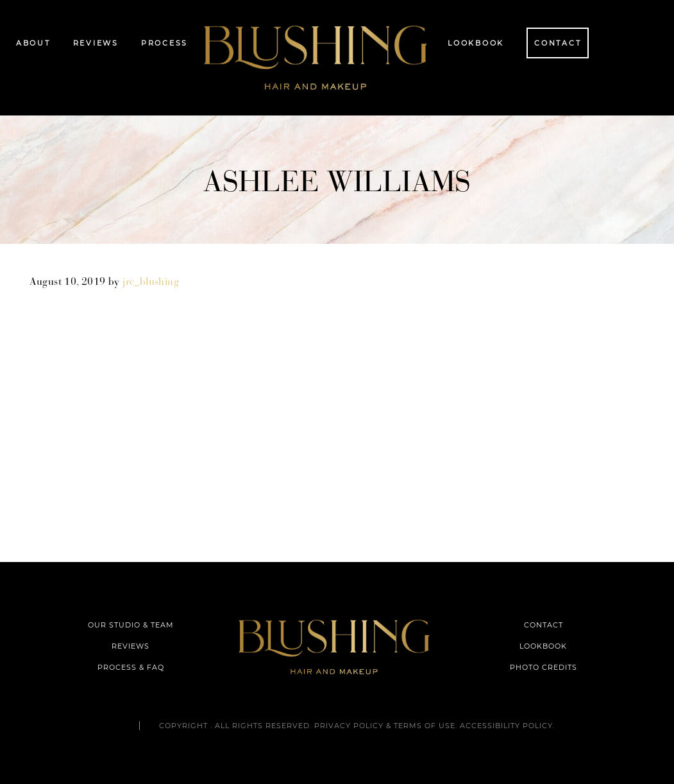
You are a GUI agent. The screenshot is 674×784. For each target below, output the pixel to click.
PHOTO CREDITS (543, 667)
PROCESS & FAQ (131, 667)
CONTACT (543, 625)
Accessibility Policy (506, 726)
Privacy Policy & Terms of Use (385, 726)
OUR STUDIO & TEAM (131, 625)
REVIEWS (131, 646)
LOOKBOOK (543, 646)
